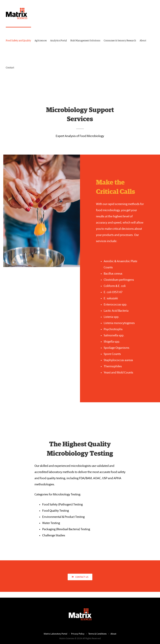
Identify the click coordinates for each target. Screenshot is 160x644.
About (113, 634)
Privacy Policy (78, 634)
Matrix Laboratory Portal (56, 634)
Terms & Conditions (98, 634)
